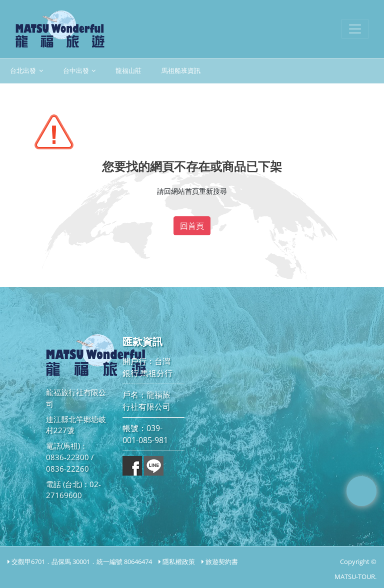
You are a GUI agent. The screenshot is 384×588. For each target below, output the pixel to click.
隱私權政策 (179, 562)
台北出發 (26, 71)
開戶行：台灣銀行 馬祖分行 (147, 367)
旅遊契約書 (222, 562)
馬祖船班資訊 (181, 71)
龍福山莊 (128, 71)
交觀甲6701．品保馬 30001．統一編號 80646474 (82, 562)
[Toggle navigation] (355, 29)
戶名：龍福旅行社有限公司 (146, 401)
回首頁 (192, 226)
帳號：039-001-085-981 (145, 434)
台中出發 (79, 71)
